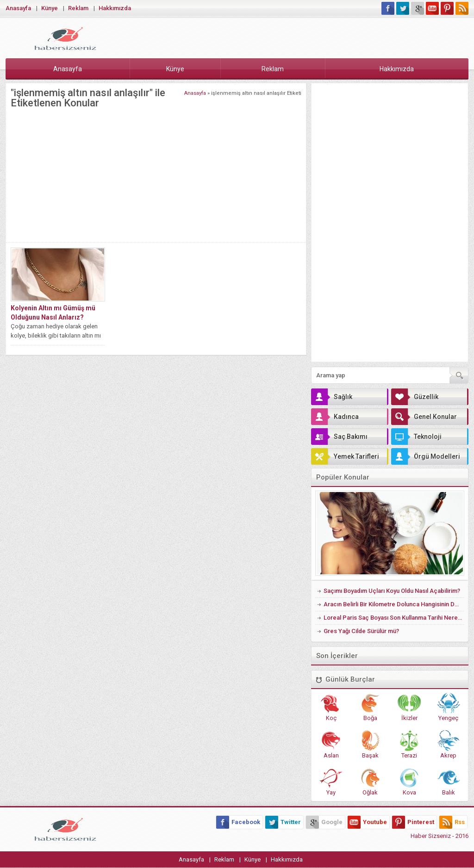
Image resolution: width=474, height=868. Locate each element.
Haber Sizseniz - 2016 (440, 836)
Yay (331, 782)
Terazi (409, 745)
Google (324, 822)
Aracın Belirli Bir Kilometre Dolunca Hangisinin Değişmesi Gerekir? (394, 604)
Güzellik (415, 397)
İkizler (409, 707)
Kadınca (335, 417)
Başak (370, 745)
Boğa (370, 707)
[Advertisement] (156, 173)
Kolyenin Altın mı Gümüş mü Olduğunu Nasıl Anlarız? (53, 313)
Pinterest (413, 822)
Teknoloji (416, 437)
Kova (409, 782)
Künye (50, 8)
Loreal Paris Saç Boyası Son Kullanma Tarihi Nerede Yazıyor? (394, 618)
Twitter (283, 822)
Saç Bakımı (339, 437)
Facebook (238, 822)
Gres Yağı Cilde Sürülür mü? (361, 631)
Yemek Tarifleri (345, 456)
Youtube (367, 822)
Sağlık (332, 397)
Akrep (449, 745)
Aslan (331, 745)
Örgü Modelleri (426, 456)
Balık (449, 782)
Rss (452, 822)
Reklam (78, 8)
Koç (331, 707)
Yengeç (449, 707)
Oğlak (370, 782)
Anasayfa (18, 8)
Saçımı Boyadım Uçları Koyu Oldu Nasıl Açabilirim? (392, 591)
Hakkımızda (115, 8)
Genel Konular (424, 417)
